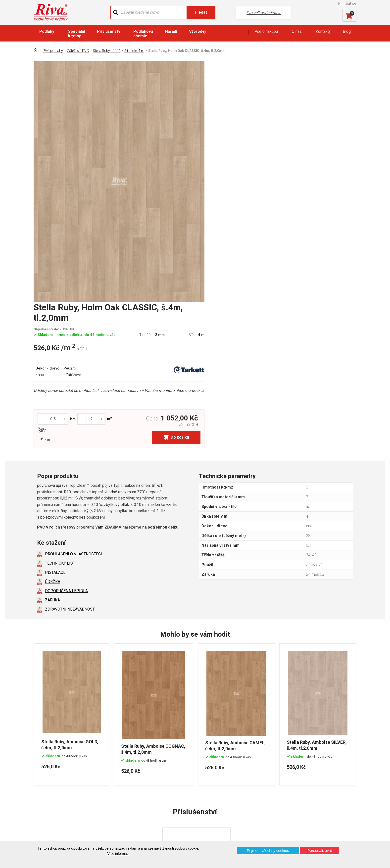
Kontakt (44, 783)
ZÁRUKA (52, 427)
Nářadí (171, 31)
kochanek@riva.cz (244, 801)
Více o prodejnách (313, 833)
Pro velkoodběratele (253, 13)
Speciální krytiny (77, 34)
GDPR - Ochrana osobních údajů (65, 792)
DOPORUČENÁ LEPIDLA (66, 418)
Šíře (208, 192)
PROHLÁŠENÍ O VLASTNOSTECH (74, 381)
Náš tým (127, 783)
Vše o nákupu (266, 31)
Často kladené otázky (56, 800)
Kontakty (323, 31)
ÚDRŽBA (53, 409)
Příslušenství (109, 31)
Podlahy (47, 31)
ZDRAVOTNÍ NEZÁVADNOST (70, 436)
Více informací (118, 854)
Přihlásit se (348, 3)
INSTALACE (55, 400)
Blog (347, 31)
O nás (297, 31)
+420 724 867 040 (244, 784)
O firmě (126, 774)
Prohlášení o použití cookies (62, 809)
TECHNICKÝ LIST (60, 391)
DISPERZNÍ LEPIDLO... (185, 718)
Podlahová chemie (143, 34)
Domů (43, 774)
